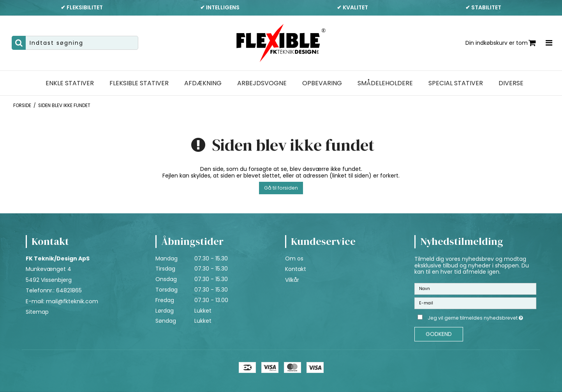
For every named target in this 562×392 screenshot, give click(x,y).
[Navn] (475, 288)
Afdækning (203, 83)
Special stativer (456, 83)
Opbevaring (322, 83)
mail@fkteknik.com (72, 301)
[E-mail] (475, 303)
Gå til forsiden (281, 188)
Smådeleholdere (385, 83)
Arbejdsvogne (262, 83)
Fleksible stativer (139, 83)
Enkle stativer (70, 83)
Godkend (439, 334)
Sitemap (37, 312)
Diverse (511, 83)
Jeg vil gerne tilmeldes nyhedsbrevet (482, 316)
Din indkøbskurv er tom (501, 43)
